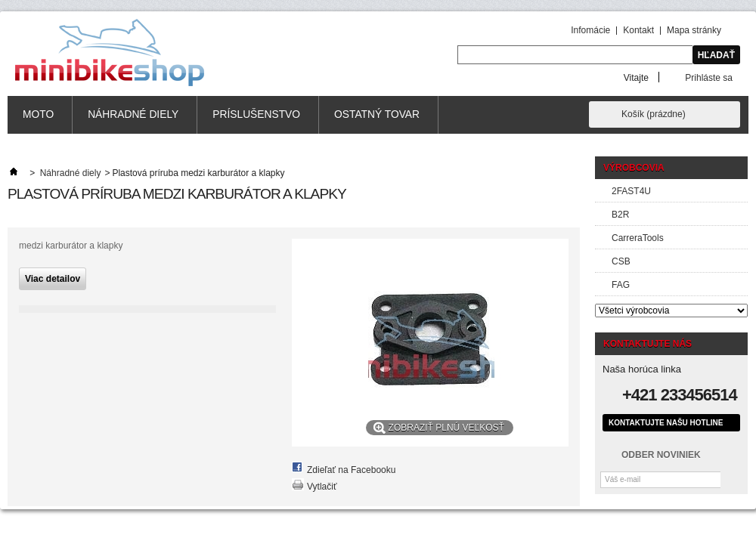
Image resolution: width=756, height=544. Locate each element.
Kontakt (638, 30)
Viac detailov (53, 279)
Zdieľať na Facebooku (351, 470)
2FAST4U (631, 191)
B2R (620, 215)
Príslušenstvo (256, 114)
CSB (621, 261)
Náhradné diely (133, 114)
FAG (621, 285)
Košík (654, 114)
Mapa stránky (694, 30)
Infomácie (590, 30)
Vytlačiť (322, 487)
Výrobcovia (634, 168)
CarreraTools (638, 238)
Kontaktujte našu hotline (666, 423)
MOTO (38, 114)
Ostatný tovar (377, 114)
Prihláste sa (709, 77)
